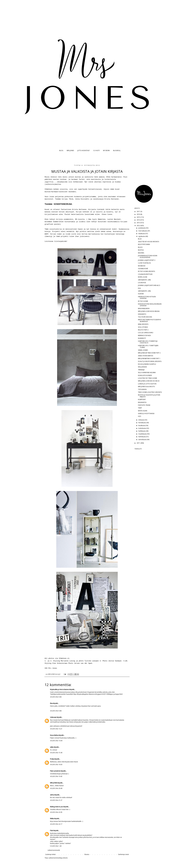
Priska (52, 759)
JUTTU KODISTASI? (84, 151)
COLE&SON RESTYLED (145, 274)
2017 (139, 212)
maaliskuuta (143, 434)
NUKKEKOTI (142, 338)
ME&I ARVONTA (143, 324)
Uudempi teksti (50, 854)
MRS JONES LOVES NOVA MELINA (149, 311)
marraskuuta (143, 231)
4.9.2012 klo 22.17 (56, 824)
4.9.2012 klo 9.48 (56, 711)
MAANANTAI (142, 402)
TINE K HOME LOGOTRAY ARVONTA (150, 392)
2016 (139, 214)
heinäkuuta (142, 423)
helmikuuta (142, 437)
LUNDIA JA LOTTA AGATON (147, 384)
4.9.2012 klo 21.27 (56, 800)
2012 (139, 226)
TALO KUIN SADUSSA (145, 317)
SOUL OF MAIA (143, 327)
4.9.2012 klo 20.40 (56, 788)
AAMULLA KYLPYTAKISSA (146, 414)
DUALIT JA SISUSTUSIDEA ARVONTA (150, 361)
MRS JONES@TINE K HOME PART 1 (149, 358)
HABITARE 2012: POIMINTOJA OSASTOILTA (148, 342)
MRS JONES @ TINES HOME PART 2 (149, 353)
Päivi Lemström (55, 771)
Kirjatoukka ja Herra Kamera (60, 689)
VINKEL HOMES (143, 350)
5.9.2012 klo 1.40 (56, 846)
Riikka (52, 819)
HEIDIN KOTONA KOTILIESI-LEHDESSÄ (147, 297)
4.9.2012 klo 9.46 (56, 697)
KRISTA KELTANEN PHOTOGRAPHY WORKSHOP (150, 320)
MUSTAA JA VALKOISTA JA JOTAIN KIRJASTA (149, 396)
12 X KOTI (96, 151)
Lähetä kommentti (54, 850)
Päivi (52, 831)
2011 (139, 443)
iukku (52, 747)
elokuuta (141, 420)
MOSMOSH (142, 266)
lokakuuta (142, 234)
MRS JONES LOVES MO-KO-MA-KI (149, 381)
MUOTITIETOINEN (144, 244)
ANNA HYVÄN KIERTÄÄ (146, 356)
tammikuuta (143, 440)
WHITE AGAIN (143, 411)
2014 (139, 220)
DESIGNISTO (142, 314)
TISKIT (140, 408)
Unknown (53, 717)
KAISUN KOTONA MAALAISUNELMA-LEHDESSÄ (150, 305)
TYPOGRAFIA (142, 389)
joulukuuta (142, 228)
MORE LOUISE (143, 277)
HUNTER (141, 294)
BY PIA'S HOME (143, 301)
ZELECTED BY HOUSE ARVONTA (149, 242)
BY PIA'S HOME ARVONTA (147, 271)
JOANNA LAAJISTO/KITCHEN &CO (149, 285)
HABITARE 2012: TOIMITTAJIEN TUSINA (148, 346)
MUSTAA (141, 250)
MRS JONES (70, 151)
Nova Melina (54, 735)
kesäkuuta (142, 425)
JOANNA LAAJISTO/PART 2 (147, 260)
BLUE (140, 239)
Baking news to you (57, 807)
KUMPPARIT (142, 399)
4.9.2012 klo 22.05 (56, 812)
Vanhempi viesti (123, 854)
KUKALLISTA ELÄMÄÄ (145, 375)
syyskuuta (142, 236)
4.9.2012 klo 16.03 (56, 764)
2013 (139, 223)
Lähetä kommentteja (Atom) (58, 858)
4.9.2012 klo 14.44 (56, 741)
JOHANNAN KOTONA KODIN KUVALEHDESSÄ (148, 256)
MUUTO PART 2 (143, 330)
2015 (139, 217)
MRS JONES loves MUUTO (146, 387)
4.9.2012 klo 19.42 (56, 776)
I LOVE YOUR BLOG (144, 263)
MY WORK (106, 151)
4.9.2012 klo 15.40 (56, 753)
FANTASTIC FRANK (144, 405)
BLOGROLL (117, 151)
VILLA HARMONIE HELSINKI (147, 373)
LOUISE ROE (142, 283)
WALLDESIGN (142, 367)
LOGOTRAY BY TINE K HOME (147, 378)
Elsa (51, 703)
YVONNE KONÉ (143, 269)
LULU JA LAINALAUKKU (146, 333)
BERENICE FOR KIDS (144, 335)
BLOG (61, 151)
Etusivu (87, 854)
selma (52, 795)
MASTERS (141, 253)
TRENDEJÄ (141, 370)
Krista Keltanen (79, 209)
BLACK (140, 247)
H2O (140, 416)
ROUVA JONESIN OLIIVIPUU (147, 364)
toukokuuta (142, 428)
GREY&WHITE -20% (144, 280)
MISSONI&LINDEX (144, 308)
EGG (139, 288)
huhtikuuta (142, 431)
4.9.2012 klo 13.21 (56, 729)
